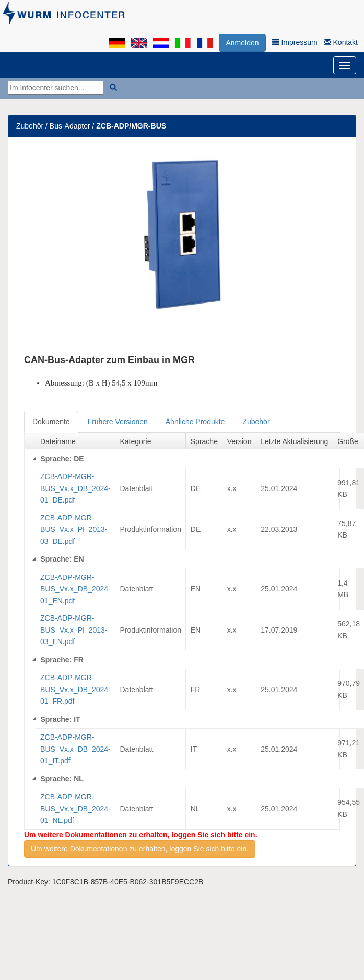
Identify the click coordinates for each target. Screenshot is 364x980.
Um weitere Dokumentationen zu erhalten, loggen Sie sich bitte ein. (140, 849)
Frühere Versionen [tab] (118, 422)
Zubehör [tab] (256, 422)
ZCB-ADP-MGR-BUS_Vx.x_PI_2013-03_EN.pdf (74, 630)
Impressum (295, 42)
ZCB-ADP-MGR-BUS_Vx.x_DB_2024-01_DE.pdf (75, 488)
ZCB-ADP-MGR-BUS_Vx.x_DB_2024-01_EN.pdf (75, 589)
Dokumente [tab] (51, 422)
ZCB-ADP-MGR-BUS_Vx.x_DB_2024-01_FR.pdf (75, 689)
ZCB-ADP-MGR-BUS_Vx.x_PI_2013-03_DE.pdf (74, 529)
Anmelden (242, 43)
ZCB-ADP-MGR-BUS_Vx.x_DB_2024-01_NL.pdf (75, 808)
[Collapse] (34, 459)
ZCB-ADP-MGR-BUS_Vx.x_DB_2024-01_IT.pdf (75, 749)
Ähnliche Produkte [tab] (195, 422)
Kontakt (341, 42)
